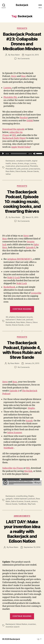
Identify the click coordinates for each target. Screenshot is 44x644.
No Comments (24, 59)
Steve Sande (21, 171)
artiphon (12, 317)
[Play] (3, 154)
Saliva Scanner (14, 433)
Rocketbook (9, 287)
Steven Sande (33, 171)
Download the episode (13, 129)
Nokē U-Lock (13, 278)
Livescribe (36, 293)
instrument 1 (11, 320)
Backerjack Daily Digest (14, 138)
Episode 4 (14, 391)
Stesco (29, 322)
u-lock (27, 325)
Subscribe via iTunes (13, 468)
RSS (14, 135)
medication (10, 166)
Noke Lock (21, 320)
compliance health (23, 161)
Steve (14, 76)
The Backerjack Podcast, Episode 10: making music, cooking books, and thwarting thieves (22, 202)
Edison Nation (21, 624)
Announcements (22, 516)
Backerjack (22, 5)
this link (28, 471)
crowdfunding (22, 496)
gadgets (9, 499)
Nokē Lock (22, 284)
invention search (13, 627)
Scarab (29, 421)
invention (32, 624)
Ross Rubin (15, 55)
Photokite (34, 166)
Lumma (7, 88)
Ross (23, 76)
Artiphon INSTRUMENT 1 (20, 259)
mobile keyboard (21, 499)
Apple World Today (21, 147)
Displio (31, 408)
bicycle (30, 317)
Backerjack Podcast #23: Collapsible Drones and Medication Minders (22, 41)
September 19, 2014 (32, 547)
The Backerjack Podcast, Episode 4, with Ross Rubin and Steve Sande (22, 350)
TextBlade (9, 448)
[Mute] (34, 154)
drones (20, 163)
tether (8, 174)
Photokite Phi (10, 97)
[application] (22, 154)
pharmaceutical (22, 166)
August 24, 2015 (32, 55)
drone (14, 163)
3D (7, 317)
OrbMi (30, 121)
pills (19, 169)
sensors (34, 501)
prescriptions (35, 169)
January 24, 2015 (32, 363)
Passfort (24, 118)
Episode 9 (30, 248)
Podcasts (22, 28)
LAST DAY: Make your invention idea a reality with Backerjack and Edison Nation (22, 531)
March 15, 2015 (32, 217)
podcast (25, 169)
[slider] (19, 154)
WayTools (32, 504)
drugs (27, 163)
